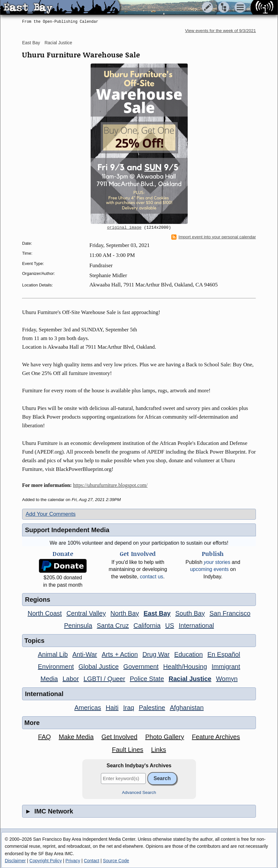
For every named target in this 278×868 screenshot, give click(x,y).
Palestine (152, 708)
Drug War (156, 654)
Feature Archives (216, 737)
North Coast (45, 613)
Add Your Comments (51, 514)
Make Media (76, 737)
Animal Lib (53, 654)
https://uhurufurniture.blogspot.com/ (110, 485)
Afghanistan (187, 708)
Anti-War (85, 654)
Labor (71, 679)
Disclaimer (15, 861)
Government (141, 667)
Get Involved (119, 737)
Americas (88, 708)
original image (124, 228)
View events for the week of (221, 31)
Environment (56, 667)
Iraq (128, 708)
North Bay (125, 613)
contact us (152, 577)
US (170, 625)
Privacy (73, 861)
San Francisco (230, 613)
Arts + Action (120, 654)
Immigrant (226, 667)
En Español (224, 654)
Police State (147, 679)
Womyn (227, 679)
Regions (38, 600)
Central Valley (86, 613)
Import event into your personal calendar (214, 237)
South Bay (190, 613)
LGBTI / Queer (104, 679)
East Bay (31, 43)
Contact (92, 861)
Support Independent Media (67, 530)
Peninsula (78, 625)
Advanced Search (139, 792)
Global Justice (99, 667)
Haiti (112, 708)
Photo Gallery (164, 737)
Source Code (116, 861)
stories (217, 562)
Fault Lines (128, 750)
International (196, 625)
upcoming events (209, 569)
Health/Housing (185, 667)
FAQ (45, 737)
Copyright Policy (46, 861)
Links (159, 750)
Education (188, 654)
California (147, 625)
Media (49, 679)
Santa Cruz (113, 625)
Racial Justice (58, 43)
